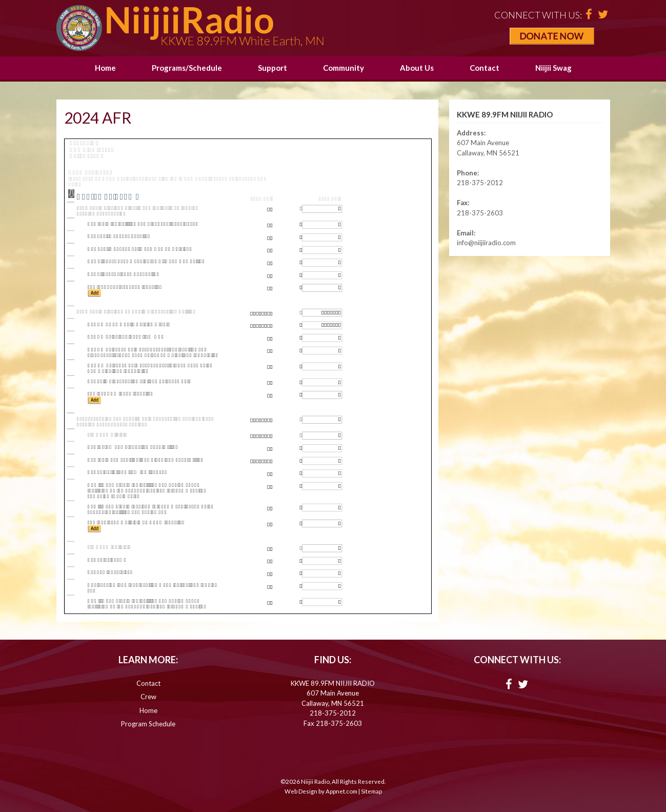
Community (344, 68)
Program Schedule (148, 724)
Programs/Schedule (187, 68)
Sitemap (371, 791)
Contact (485, 68)
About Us (417, 68)
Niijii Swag (553, 68)
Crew (148, 697)
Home (105, 68)
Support (273, 68)
